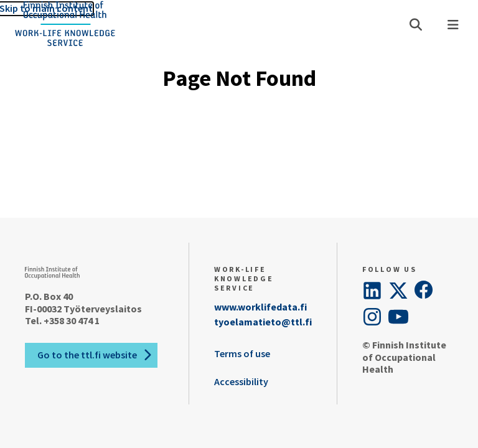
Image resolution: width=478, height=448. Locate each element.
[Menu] (453, 25)
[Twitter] (398, 291)
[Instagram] (372, 317)
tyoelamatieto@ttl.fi (263, 322)
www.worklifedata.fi (260, 307)
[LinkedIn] (372, 291)
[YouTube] (398, 317)
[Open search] (416, 25)
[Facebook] (424, 291)
